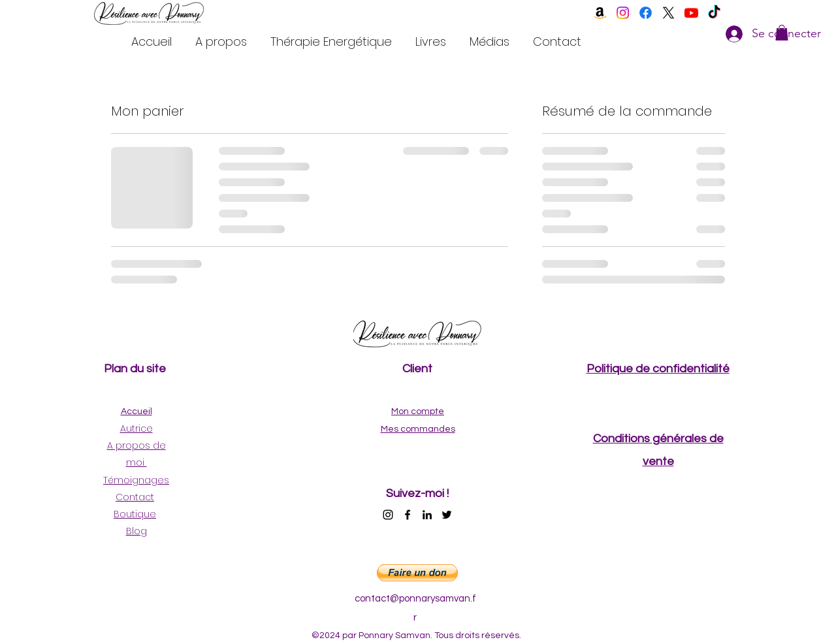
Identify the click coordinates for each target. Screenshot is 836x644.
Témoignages (136, 480)
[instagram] (623, 13)
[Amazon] (600, 13)
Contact (135, 497)
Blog (137, 531)
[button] (782, 33)
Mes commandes (418, 429)
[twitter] (668, 13)
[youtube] (691, 13)
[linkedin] (427, 515)
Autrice (137, 428)
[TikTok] (714, 13)
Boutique (135, 514)
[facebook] (646, 13)
